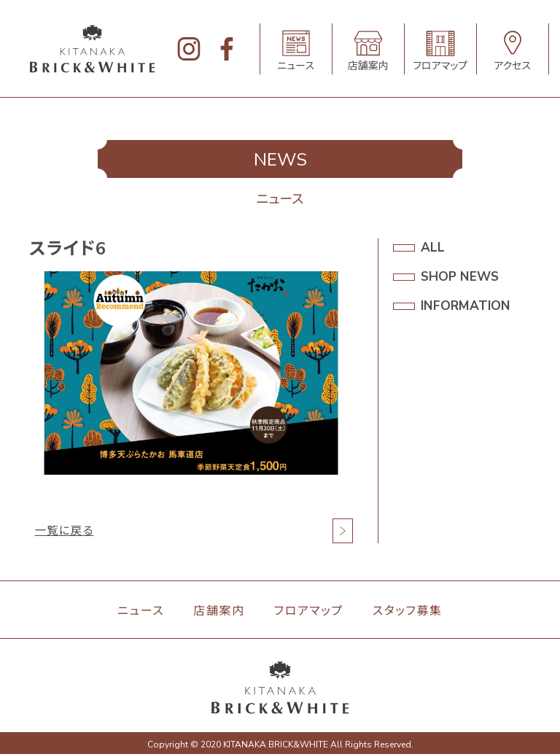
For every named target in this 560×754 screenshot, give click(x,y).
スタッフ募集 (408, 611)
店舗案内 (219, 611)
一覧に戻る (65, 531)
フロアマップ (309, 611)
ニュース (141, 611)
